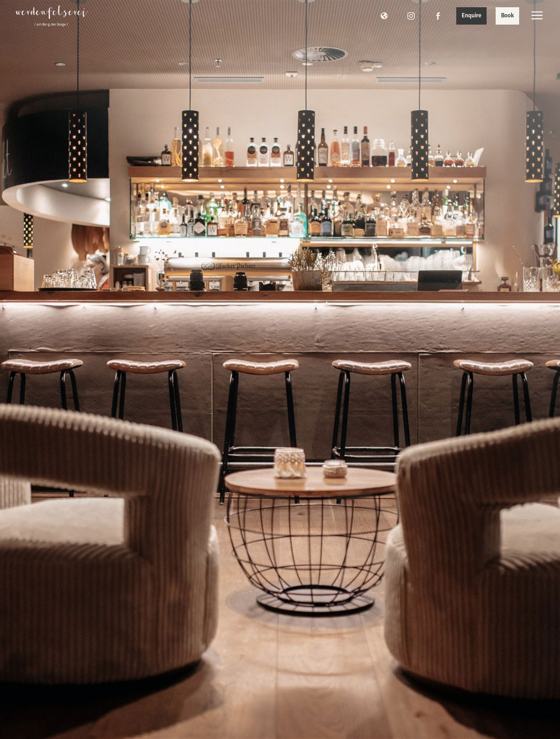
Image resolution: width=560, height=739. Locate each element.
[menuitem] (52, 16)
